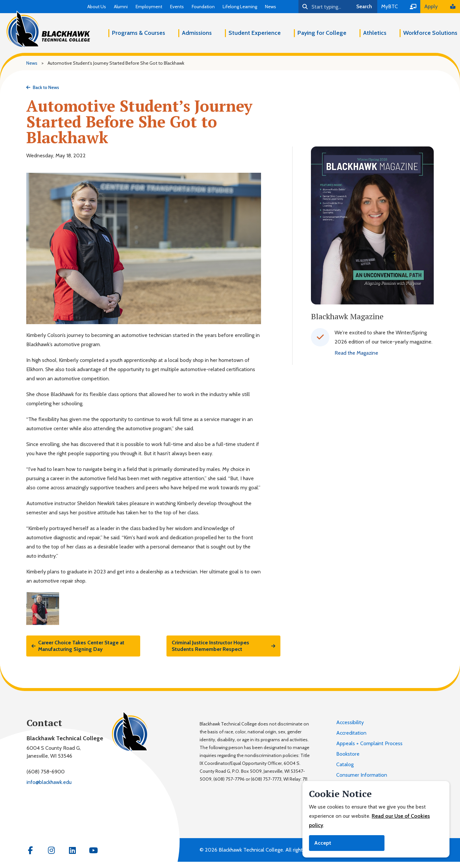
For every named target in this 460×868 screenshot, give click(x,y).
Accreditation (351, 733)
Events (177, 7)
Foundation (203, 7)
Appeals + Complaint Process (369, 743)
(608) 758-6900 (46, 772)
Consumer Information (362, 775)
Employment (149, 7)
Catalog (345, 764)
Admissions (197, 33)
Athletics (375, 33)
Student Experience (255, 33)
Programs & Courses (139, 33)
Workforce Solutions (430, 33)
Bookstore (348, 754)
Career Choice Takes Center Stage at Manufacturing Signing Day (78, 646)
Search (364, 6)
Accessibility (350, 722)
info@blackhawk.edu (49, 782)
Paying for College (322, 33)
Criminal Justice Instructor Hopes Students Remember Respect (223, 646)
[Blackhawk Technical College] (48, 29)
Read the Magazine (356, 353)
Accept (323, 843)
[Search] (325, 7)
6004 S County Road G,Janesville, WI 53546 (54, 752)
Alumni (121, 7)
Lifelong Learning (240, 7)
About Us (97, 7)
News (271, 7)
